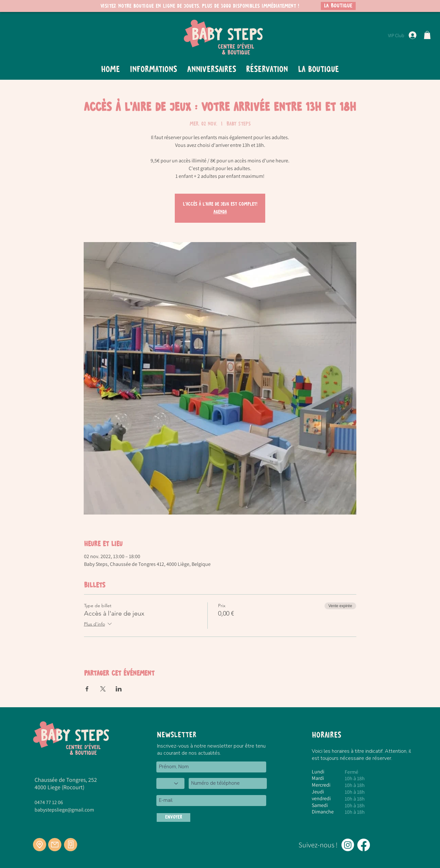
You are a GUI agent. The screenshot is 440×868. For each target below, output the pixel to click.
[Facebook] (364, 845)
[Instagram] (348, 845)
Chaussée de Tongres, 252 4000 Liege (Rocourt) (66, 783)
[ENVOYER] (173, 817)
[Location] (40, 845)
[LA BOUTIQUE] (338, 6)
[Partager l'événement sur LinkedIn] (119, 689)
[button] (427, 35)
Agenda (220, 212)
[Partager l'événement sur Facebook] (87, 689)
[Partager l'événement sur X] (103, 689)
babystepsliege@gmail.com (64, 810)
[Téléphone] (71, 845)
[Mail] (55, 845)
